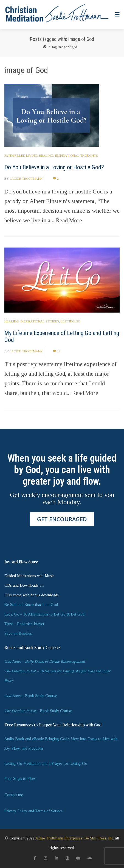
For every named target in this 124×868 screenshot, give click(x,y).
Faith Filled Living (21, 156)
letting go (71, 321)
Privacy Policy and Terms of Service (34, 811)
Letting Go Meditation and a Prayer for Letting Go (46, 764)
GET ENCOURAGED (62, 519)
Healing (46, 156)
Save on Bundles (18, 634)
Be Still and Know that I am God (31, 605)
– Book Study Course (31, 696)
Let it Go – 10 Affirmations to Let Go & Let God (44, 614)
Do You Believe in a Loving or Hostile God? (54, 167)
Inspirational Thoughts (76, 156)
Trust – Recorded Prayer (24, 624)
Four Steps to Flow (20, 779)
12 (57, 351)
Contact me (14, 795)
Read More (69, 220)
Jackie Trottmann (26, 179)
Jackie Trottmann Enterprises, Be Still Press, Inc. (75, 838)
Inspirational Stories (40, 321)
